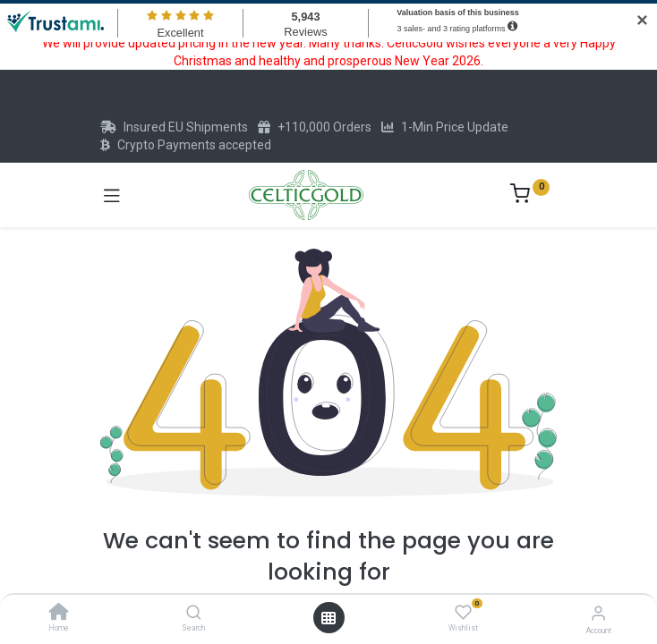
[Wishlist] (463, 613)
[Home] (59, 614)
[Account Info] (598, 613)
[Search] (194, 614)
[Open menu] (328, 618)
